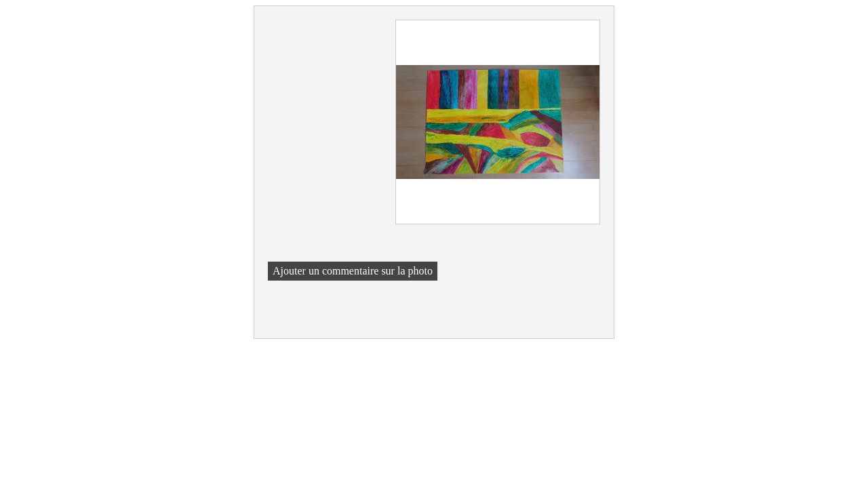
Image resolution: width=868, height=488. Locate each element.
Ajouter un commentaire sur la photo (353, 271)
